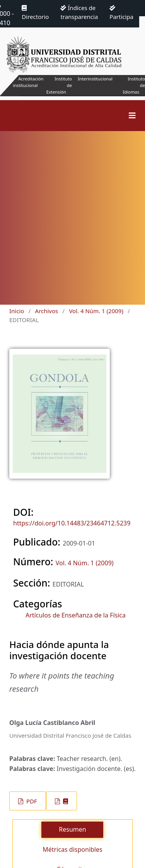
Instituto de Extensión (59, 85)
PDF (31, 801)
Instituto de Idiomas (134, 85)
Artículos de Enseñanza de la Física (76, 615)
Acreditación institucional (28, 82)
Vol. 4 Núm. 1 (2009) (96, 311)
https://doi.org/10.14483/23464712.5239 (72, 523)
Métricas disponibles (72, 849)
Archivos (47, 311)
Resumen (72, 829)
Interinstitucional (95, 79)
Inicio (17, 311)
